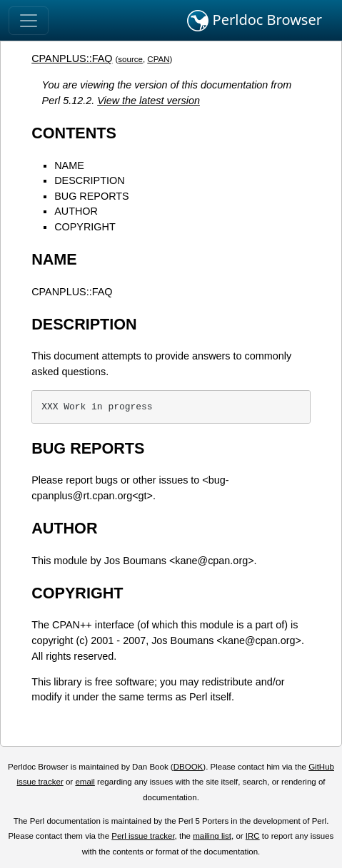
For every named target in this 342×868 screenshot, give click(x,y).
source (130, 59)
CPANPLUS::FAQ (72, 58)
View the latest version (149, 101)
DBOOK (188, 767)
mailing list (212, 836)
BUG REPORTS (92, 196)
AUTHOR (76, 211)
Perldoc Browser (255, 21)
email (85, 782)
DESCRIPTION (89, 180)
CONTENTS (74, 133)
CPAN (158, 59)
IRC (253, 836)
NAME (69, 165)
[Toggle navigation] (29, 21)
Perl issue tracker (143, 836)
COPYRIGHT (85, 227)
